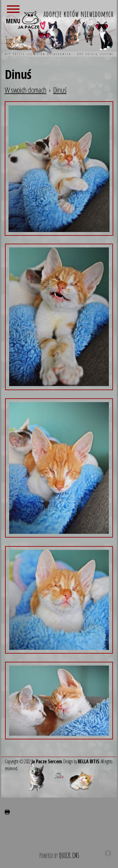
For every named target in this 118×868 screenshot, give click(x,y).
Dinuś (60, 90)
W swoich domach (26, 90)
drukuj (7, 812)
